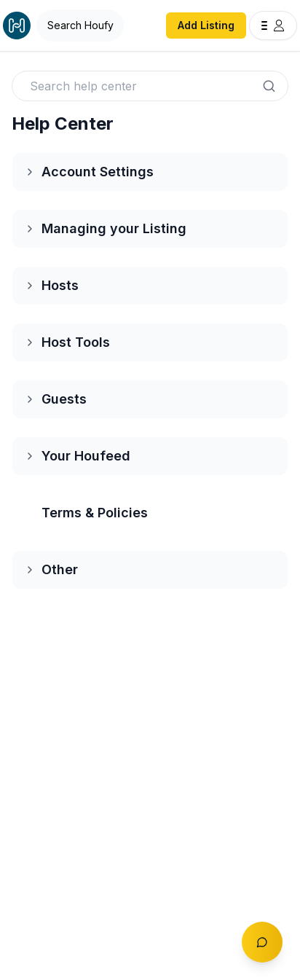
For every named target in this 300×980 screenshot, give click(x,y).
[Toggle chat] (262, 942)
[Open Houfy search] (80, 26)
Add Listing (206, 25)
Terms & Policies (95, 513)
